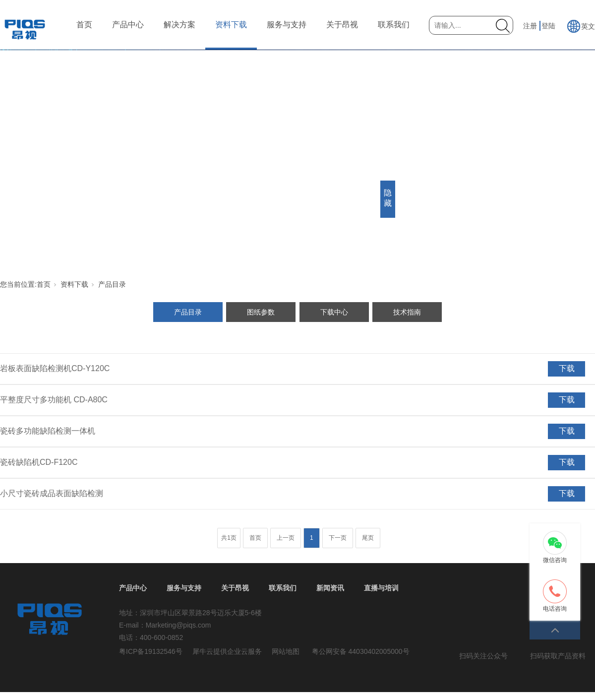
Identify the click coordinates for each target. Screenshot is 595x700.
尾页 (368, 538)
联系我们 (394, 25)
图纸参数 (261, 312)
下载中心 (334, 312)
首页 (84, 25)
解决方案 (179, 25)
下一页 (338, 538)
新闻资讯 (330, 588)
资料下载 (231, 25)
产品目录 (112, 284)
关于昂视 (342, 25)
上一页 (286, 538)
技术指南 (407, 312)
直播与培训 (381, 588)
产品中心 (128, 25)
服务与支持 (287, 25)
